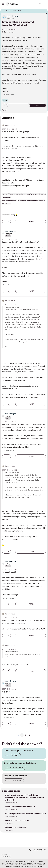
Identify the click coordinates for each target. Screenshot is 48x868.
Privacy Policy (8, 864)
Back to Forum (12, 755)
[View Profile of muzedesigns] (12, 16)
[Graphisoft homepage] (38, 850)
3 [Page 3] (25, 735)
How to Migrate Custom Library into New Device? (25, 814)
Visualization (9, 823)
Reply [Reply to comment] (32, 221)
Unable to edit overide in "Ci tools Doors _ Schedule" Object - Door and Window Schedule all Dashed (25, 797)
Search (33, 4)
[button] (5, 109)
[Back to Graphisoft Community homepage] (13, 4)
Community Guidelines (36, 864)
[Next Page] (30, 735)
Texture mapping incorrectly (17, 820)
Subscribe (18, 105)
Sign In (45, 4)
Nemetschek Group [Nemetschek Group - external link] (35, 866)
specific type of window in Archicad (20, 807)
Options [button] (45, 10)
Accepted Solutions (15, 768)
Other (5, 100)
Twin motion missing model (16, 827)
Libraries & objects (11, 803)
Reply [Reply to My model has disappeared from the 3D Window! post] (39, 105)
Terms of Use (21, 864)
